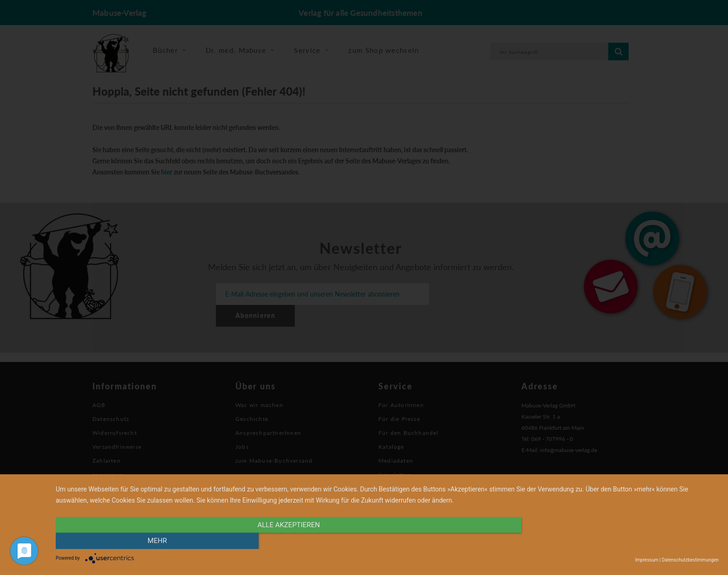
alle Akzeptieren (288, 541)
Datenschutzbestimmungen (690, 560)
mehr (619, 541)
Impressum (647, 560)
